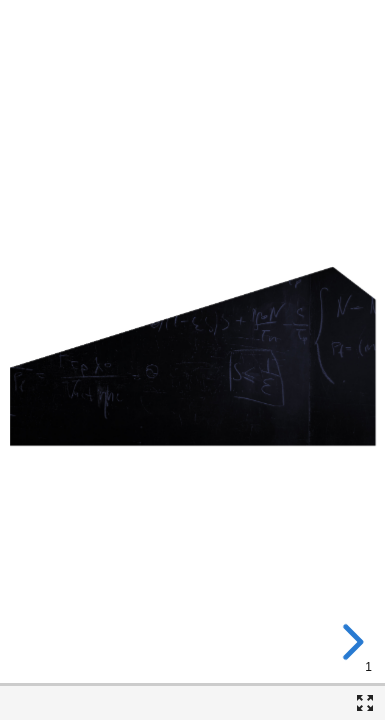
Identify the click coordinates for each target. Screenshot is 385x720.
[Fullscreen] (365, 703)
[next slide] (350, 642)
